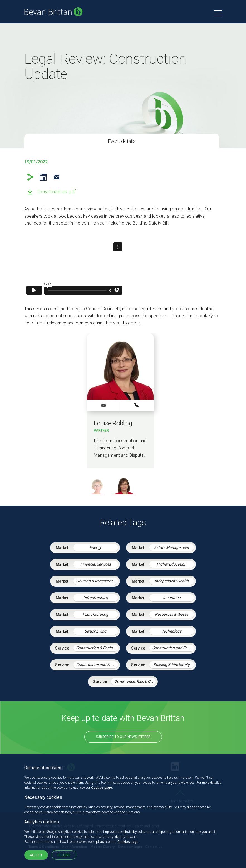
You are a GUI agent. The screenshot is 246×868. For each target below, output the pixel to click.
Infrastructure (95, 598)
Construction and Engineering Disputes (173, 648)
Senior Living (95, 631)
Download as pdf (57, 192)
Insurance (172, 598)
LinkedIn (43, 177)
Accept (36, 855)
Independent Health (172, 581)
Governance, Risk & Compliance (135, 681)
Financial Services (96, 564)
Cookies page (102, 788)
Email (57, 177)
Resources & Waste (171, 614)
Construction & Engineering (97, 648)
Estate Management (172, 547)
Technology (171, 631)
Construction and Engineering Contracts (97, 665)
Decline (64, 855)
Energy (95, 547)
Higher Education (171, 564)
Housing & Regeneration (97, 581)
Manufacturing (95, 614)
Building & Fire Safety (171, 665)
